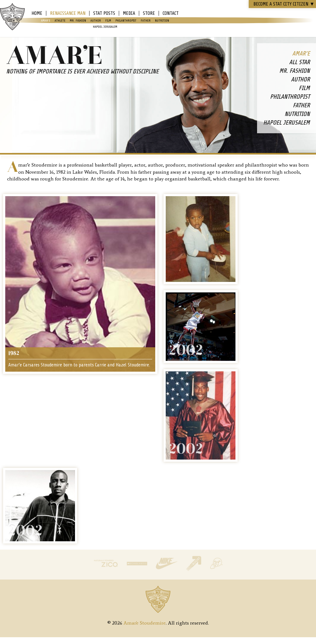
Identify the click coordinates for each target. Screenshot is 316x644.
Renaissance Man (68, 13)
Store (149, 13)
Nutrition (162, 21)
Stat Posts (104, 13)
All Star (299, 62)
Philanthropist (126, 21)
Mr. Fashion (78, 21)
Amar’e (46, 21)
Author (96, 21)
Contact (171, 13)
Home (37, 13)
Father (146, 21)
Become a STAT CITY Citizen (284, 4)
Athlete (60, 21)
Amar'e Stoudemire (12, 17)
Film (108, 21)
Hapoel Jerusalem (105, 27)
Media (129, 13)
